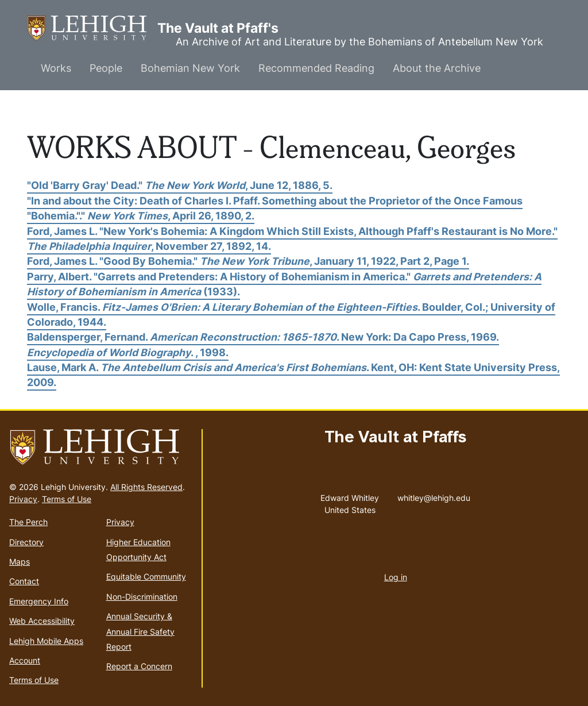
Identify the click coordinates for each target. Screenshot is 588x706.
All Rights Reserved (146, 487)
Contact (24, 581)
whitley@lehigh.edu (434, 495)
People (106, 68)
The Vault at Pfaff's (92, 28)
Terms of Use (67, 499)
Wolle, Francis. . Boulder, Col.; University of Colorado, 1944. (291, 315)
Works (56, 68)
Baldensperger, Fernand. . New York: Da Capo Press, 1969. (263, 337)
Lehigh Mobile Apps (46, 641)
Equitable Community (146, 576)
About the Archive (437, 68)
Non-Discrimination (142, 597)
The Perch (28, 522)
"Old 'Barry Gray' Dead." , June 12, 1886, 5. (180, 185)
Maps (20, 562)
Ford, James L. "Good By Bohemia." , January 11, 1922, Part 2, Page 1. (248, 261)
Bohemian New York (190, 68)
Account (25, 660)
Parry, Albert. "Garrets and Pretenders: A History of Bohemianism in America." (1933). (284, 284)
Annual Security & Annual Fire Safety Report (140, 631)
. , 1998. (128, 352)
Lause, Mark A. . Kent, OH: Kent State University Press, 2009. (293, 375)
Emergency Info (39, 601)
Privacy (23, 499)
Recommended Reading (316, 68)
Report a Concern (139, 666)
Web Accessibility (42, 621)
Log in (396, 577)
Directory (26, 542)
